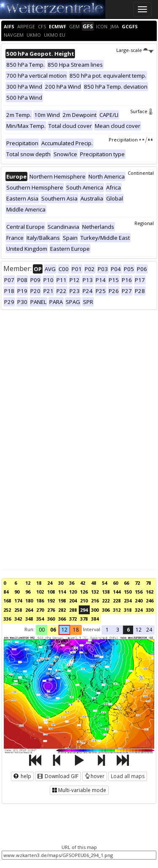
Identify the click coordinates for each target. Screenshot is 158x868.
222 (106, 601)
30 (61, 583)
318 (128, 610)
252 (7, 610)
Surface (142, 111)
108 (51, 592)
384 (95, 619)
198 (62, 601)
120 (73, 592)
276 (51, 610)
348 (29, 619)
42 (83, 583)
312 (117, 610)
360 (51, 619)
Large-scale (135, 50)
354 (40, 619)
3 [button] (118, 630)
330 (150, 610)
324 (139, 610)
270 (40, 610)
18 (39, 583)
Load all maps (128, 776)
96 (28, 592)
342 (18, 619)
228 (117, 601)
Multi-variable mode (79, 790)
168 (7, 601)
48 (94, 583)
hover (95, 776)
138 (106, 592)
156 (139, 592)
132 (95, 592)
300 (95, 610)
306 (106, 610)
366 (62, 619)
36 (72, 583)
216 (95, 601)
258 (18, 610)
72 (137, 583)
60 (115, 583)
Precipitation (131, 140)
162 (150, 592)
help (22, 776)
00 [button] (42, 630)
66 (126, 583)
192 (51, 601)
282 (62, 610)
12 (28, 583)
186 (40, 601)
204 (73, 601)
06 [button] (53, 630)
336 (7, 619)
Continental (141, 173)
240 (139, 601)
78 (148, 583)
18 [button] (76, 630)
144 (117, 592)
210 (84, 601)
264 (29, 610)
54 (104, 583)
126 (84, 592)
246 (150, 601)
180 (29, 601)
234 (128, 601)
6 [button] (128, 630)
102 (40, 592)
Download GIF (58, 776)
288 (73, 610)
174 (18, 601)
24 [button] (149, 630)
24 (50, 583)
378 (84, 619)
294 (84, 610)
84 (6, 592)
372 (73, 619)
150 (128, 592)
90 (17, 592)
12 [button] (64, 630)
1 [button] (107, 630)
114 (62, 592)
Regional (144, 223)
